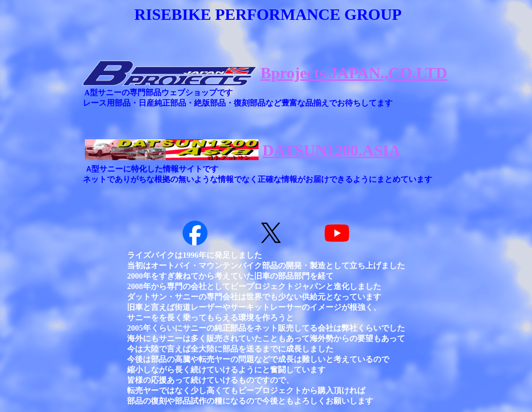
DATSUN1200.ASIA (332, 150)
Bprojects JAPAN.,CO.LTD (354, 73)
